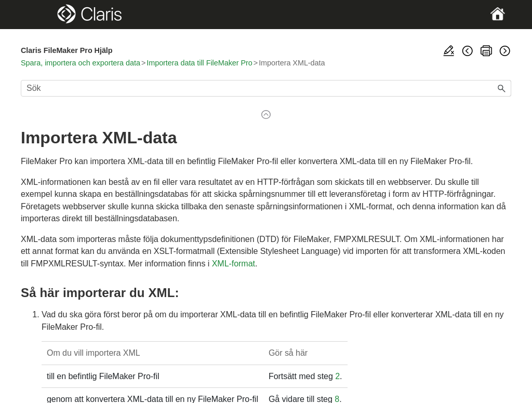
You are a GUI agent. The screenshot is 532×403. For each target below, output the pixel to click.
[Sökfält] (266, 88)
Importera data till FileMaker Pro (199, 63)
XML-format (234, 264)
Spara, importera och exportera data (81, 63)
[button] (502, 88)
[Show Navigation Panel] (44, 15)
